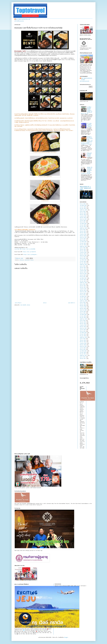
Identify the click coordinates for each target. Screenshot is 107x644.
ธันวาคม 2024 (83, 227)
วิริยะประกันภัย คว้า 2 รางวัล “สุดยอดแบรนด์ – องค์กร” (86, 188)
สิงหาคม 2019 (83, 324)
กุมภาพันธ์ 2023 (83, 260)
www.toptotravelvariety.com (23, 19)
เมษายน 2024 (83, 239)
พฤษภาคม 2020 (83, 310)
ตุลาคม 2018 (83, 339)
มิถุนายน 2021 (83, 290)
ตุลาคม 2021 (83, 284)
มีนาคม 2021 (83, 295)
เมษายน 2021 (83, 293)
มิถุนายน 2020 (83, 309)
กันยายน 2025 (83, 213)
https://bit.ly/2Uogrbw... (30, 255)
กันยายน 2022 (83, 268)
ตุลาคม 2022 (83, 266)
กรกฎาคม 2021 (83, 289)
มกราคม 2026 (83, 207)
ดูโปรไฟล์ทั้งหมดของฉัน (19, 21)
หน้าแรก (45, 303)
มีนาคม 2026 (83, 204)
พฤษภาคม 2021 (83, 292)
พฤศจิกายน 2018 (83, 337)
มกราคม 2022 (83, 280)
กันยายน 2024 (83, 231)
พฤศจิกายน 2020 (83, 301)
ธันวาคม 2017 (83, 354)
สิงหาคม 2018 (83, 342)
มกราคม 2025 (83, 225)
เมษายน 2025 (83, 221)
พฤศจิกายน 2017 (83, 356)
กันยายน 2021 (83, 286)
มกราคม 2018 (83, 352)
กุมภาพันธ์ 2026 (83, 205)
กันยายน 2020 (83, 304)
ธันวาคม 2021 (83, 281)
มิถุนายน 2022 (83, 272)
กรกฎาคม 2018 (83, 343)
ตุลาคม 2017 (83, 357)
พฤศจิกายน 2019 (83, 319)
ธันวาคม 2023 (83, 245)
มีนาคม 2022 (83, 277)
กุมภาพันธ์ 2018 (83, 351)
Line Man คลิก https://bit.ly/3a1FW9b (25, 249)
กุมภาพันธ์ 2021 (83, 296)
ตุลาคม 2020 (83, 302)
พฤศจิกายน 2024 (83, 228)
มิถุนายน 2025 (83, 218)
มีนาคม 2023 (83, 259)
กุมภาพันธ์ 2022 (83, 278)
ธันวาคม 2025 (83, 209)
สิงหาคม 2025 (83, 215)
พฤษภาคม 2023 (83, 255)
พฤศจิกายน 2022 (83, 265)
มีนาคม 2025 (83, 222)
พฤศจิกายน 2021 (83, 283)
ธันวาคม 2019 (83, 318)
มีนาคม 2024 (83, 240)
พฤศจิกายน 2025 (83, 210)
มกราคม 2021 (83, 298)
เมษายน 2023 (83, 257)
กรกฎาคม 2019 (83, 325)
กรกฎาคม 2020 (83, 307)
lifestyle (22, 260)
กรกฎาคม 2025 (83, 216)
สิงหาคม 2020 (83, 306)
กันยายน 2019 (83, 322)
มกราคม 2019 (83, 334)
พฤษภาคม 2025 (83, 219)
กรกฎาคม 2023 (83, 252)
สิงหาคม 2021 (83, 287)
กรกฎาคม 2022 (83, 271)
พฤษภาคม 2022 (83, 274)
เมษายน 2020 (83, 312)
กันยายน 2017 (83, 359)
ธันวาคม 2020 (83, 299)
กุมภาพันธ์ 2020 (83, 315)
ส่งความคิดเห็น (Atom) (25, 305)
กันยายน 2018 (83, 340)
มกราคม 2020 (83, 316)
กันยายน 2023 (83, 249)
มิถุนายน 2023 (83, 254)
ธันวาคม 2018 (83, 336)
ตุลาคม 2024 (83, 230)
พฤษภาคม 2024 (83, 237)
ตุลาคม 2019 (83, 321)
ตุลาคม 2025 (83, 212)
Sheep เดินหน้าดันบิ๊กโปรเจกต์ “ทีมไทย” (89, 155)
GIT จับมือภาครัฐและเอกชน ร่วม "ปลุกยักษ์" (89, 125)
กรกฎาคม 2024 (83, 234)
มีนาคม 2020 (83, 313)
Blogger (66, 637)
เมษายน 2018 (83, 348)
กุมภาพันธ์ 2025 (83, 224)
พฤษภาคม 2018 (83, 346)
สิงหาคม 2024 (83, 233)
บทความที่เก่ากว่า (72, 303)
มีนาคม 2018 (83, 349)
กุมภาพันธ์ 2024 (83, 242)
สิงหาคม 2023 (83, 251)
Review (32, 260)
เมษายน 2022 (83, 275)
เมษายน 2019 (83, 330)
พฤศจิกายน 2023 (83, 246)
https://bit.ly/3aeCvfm (29, 252)
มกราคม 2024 (83, 243)
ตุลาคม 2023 (83, 248)
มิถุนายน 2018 (83, 345)
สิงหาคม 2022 (83, 269)
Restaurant (27, 260)
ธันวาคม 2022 (83, 263)
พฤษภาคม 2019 (83, 328)
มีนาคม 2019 (83, 331)
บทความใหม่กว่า (18, 303)
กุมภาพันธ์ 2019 (83, 333)
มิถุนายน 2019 (83, 327)
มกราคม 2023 (83, 262)
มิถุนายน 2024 (83, 236)
